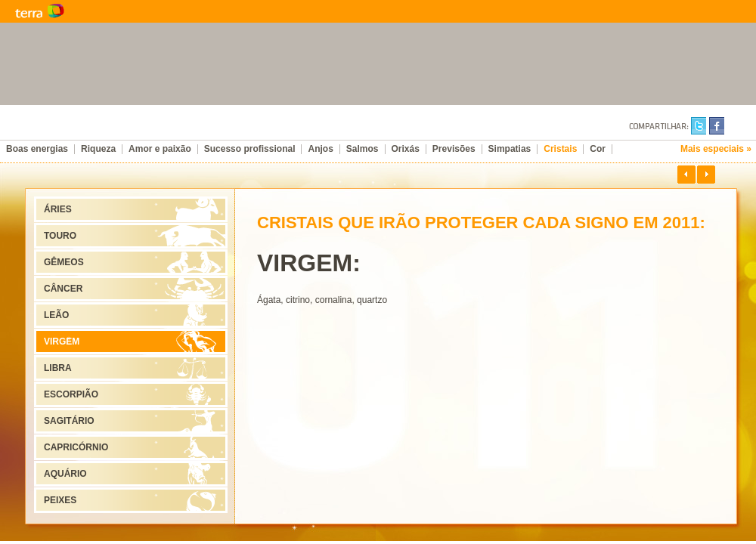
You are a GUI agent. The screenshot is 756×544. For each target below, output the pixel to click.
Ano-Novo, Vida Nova (363, 128)
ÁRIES (58, 209)
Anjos (320, 149)
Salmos (363, 149)
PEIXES (60, 500)
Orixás (406, 149)
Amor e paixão (160, 149)
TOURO (60, 236)
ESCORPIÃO (71, 394)
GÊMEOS (64, 262)
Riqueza (98, 149)
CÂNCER (63, 289)
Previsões (454, 149)
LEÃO (56, 315)
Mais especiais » (716, 149)
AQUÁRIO (65, 474)
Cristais (560, 149)
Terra (113, 11)
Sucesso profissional (250, 149)
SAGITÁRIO (69, 421)
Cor (598, 149)
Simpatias (510, 149)
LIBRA (58, 368)
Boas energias (37, 149)
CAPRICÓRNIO (76, 447)
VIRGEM (62, 342)
